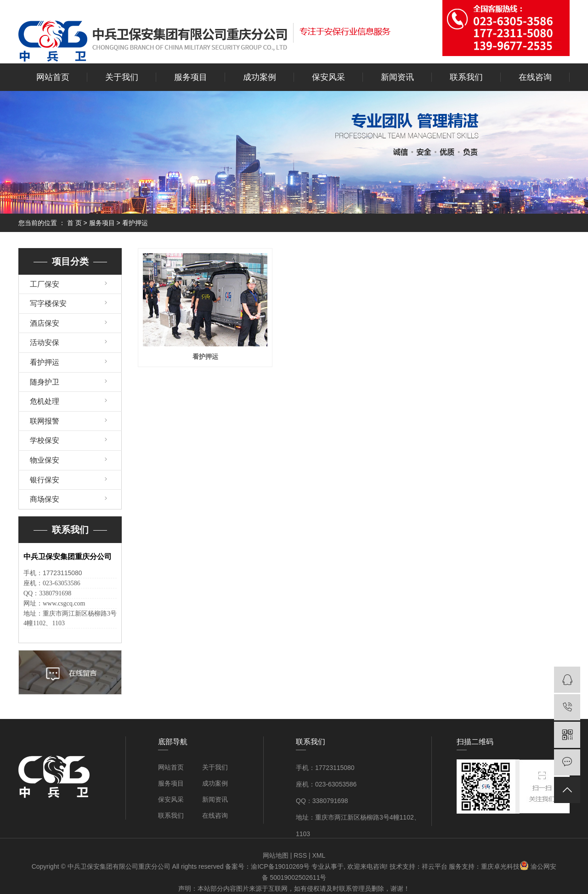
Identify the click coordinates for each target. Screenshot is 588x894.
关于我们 (122, 77)
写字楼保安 (48, 303)
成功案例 (260, 77)
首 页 (74, 223)
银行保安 (45, 480)
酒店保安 (45, 323)
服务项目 (191, 77)
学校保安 (45, 440)
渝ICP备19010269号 (280, 866)
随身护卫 (45, 382)
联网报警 (45, 421)
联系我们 (466, 77)
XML (319, 855)
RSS (300, 855)
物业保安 (45, 460)
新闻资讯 (397, 77)
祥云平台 (435, 866)
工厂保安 (45, 284)
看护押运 (135, 223)
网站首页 (53, 77)
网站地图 (276, 855)
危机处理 (45, 401)
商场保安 (45, 499)
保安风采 (328, 77)
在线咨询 (535, 77)
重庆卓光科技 (500, 866)
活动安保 (45, 342)
